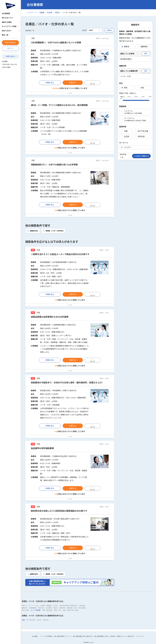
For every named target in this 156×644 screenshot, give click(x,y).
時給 (124, 88)
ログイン (10, 48)
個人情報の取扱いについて (63, 636)
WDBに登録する (10, 43)
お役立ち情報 (6, 67)
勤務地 (125, 47)
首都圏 (42, 13)
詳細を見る (50, 83)
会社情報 (5, 61)
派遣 (124, 131)
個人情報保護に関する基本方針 (83, 636)
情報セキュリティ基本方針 (125, 636)
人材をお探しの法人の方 (9, 64)
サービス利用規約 (47, 636)
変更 (146, 53)
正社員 (125, 136)
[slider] (121, 100)
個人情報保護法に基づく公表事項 (105, 636)
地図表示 (110, 30)
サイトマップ (140, 636)
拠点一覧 (5, 35)
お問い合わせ (10, 56)
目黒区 (57, 13)
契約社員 (140, 136)
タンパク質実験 (36, 610)
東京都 (50, 13)
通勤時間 (143, 47)
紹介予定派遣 (142, 131)
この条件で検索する (141, 156)
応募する (73, 83)
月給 (141, 88)
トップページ (32, 13)
